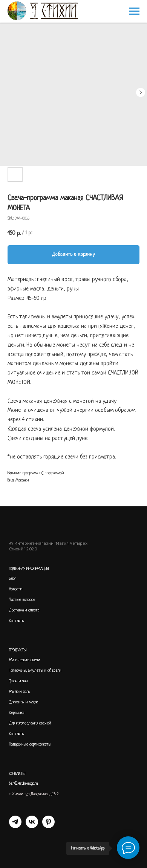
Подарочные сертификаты (30, 744)
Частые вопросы (22, 600)
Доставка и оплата (24, 610)
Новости (16, 589)
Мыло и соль (20, 692)
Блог (13, 579)
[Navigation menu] (134, 11)
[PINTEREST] (48, 826)
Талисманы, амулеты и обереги (35, 671)
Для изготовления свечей (30, 723)
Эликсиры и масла (24, 702)
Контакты (17, 621)
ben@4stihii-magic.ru (24, 784)
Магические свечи (25, 660)
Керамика (17, 713)
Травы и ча (17, 681)
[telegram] (15, 826)
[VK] (32, 826)
